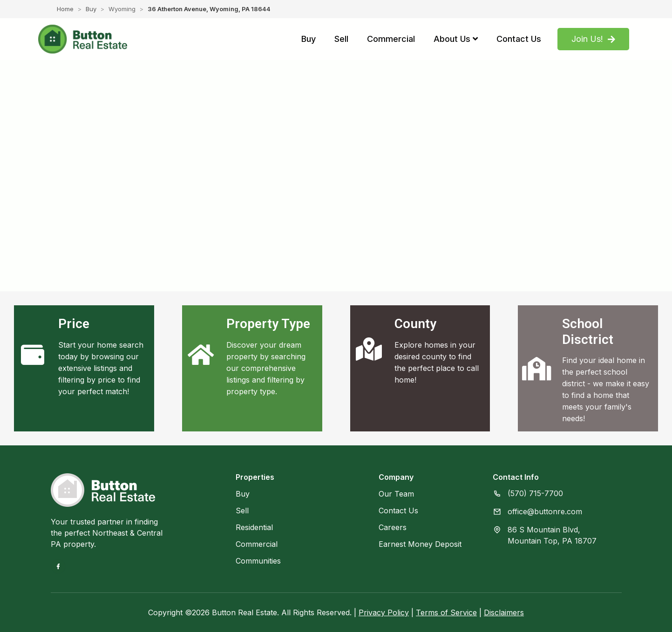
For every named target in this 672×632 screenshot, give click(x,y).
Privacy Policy (384, 612)
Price (74, 324)
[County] (369, 349)
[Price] (33, 355)
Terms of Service (446, 612)
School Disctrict (588, 332)
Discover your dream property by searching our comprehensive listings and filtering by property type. (266, 368)
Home (65, 9)
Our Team (396, 494)
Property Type (268, 324)
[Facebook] (58, 566)
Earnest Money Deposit (420, 544)
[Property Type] (201, 355)
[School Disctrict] (536, 369)
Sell (242, 511)
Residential (254, 527)
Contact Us (398, 511)
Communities (258, 561)
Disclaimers (504, 612)
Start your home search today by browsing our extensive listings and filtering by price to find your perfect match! (101, 368)
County (415, 324)
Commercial (257, 544)
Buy (91, 9)
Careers (393, 527)
